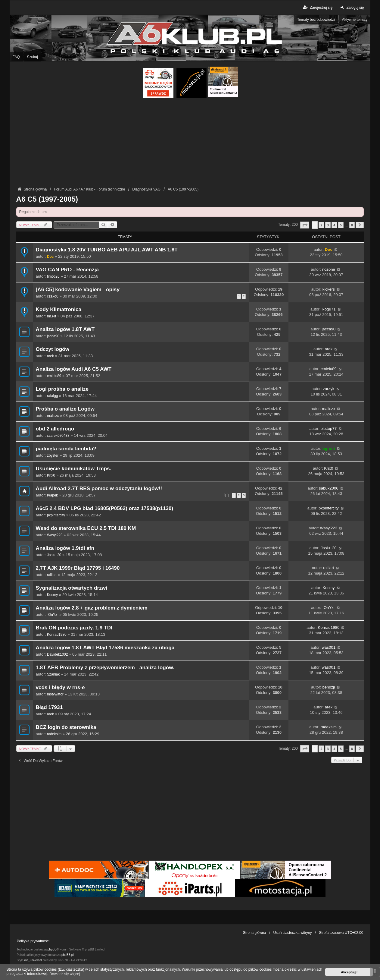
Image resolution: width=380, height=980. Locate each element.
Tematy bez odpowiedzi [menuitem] (316, 20)
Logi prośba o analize (62, 389)
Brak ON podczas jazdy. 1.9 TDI (74, 628)
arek (50, 356)
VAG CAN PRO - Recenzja (67, 270)
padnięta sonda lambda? (66, 449)
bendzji (329, 687)
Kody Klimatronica (59, 309)
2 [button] (321, 225)
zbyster (53, 455)
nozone (329, 269)
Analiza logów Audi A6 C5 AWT (74, 369)
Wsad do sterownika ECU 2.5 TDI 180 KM (86, 528)
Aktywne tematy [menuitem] (355, 20)
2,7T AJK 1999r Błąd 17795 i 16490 (78, 568)
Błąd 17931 (49, 707)
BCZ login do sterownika (66, 727)
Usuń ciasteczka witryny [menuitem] (292, 933)
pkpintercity (56, 515)
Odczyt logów (53, 349)
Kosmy (52, 595)
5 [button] (341, 225)
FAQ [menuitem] (16, 57)
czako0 (53, 296)
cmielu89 (54, 376)
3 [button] (328, 225)
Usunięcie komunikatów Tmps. (74, 469)
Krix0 (51, 475)
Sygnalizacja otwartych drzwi (72, 588)
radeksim (54, 734)
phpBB (52, 949)
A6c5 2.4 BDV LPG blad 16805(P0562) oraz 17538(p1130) (105, 508)
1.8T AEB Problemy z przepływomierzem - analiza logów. (105, 668)
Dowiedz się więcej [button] (65, 974)
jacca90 (53, 336)
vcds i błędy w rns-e (60, 687)
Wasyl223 (55, 535)
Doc (50, 257)
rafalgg (52, 396)
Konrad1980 (57, 635)
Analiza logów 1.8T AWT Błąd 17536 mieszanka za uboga (105, 648)
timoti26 (53, 276)
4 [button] (334, 225)
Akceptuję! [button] (349, 972)
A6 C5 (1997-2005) (47, 199)
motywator (55, 694)
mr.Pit (51, 316)
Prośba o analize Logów (65, 409)
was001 (329, 647)
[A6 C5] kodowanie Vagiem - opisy (78, 290)
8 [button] (352, 225)
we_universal (33, 960)
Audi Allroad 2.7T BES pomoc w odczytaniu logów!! (99, 488)
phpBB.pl (68, 955)
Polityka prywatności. (34, 941)
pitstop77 (329, 429)
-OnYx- (53, 615)
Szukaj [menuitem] (33, 57)
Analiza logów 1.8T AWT (65, 329)
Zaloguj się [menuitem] (351, 7)
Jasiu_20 (54, 555)
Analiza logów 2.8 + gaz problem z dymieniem (92, 608)
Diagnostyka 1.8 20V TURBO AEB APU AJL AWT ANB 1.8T (107, 250)
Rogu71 (329, 309)
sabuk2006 (329, 488)
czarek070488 (58, 436)
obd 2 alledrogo (55, 429)
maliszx (53, 416)
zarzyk (329, 389)
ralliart (52, 575)
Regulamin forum (33, 212)
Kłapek (52, 495)
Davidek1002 (57, 654)
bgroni (329, 448)
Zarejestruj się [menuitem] (318, 7)
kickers (329, 289)
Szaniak (53, 674)
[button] (305, 225)
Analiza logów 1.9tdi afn (65, 548)
